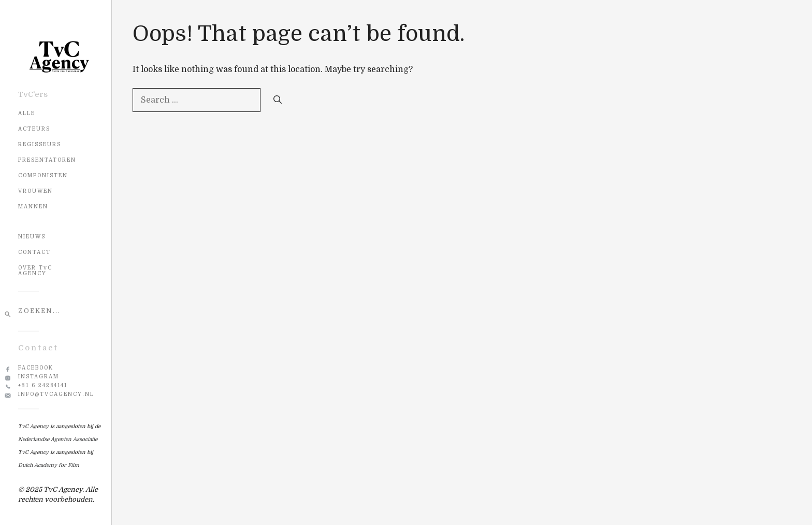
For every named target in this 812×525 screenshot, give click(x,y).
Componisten (43, 175)
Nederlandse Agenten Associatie (58, 439)
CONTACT (34, 252)
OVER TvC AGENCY (35, 271)
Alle (27, 113)
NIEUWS (32, 237)
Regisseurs (40, 144)
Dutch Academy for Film (49, 465)
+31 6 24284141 (43, 385)
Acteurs (34, 129)
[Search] (278, 100)
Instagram (39, 377)
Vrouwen (35, 191)
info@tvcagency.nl (56, 394)
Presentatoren (47, 160)
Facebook (36, 368)
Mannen (33, 207)
